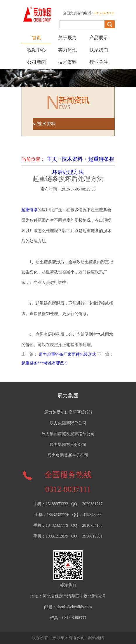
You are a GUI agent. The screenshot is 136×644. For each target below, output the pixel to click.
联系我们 (99, 50)
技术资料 (67, 62)
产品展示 (99, 38)
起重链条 (29, 210)
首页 (36, 38)
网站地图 (96, 638)
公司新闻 (36, 62)
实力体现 (67, 50)
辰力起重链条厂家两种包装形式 (67, 354)
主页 (52, 159)
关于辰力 (67, 38)
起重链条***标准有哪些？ (45, 363)
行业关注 (99, 62)
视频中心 (36, 50)
